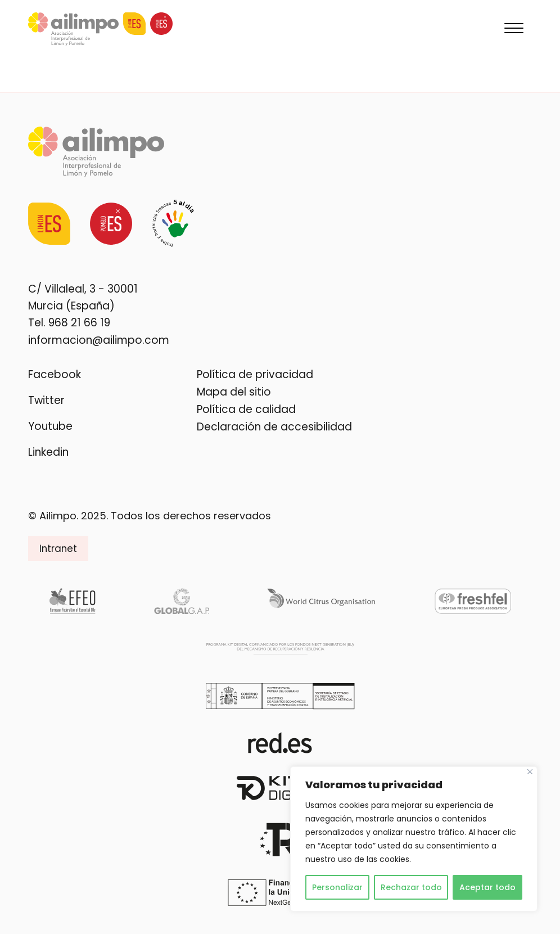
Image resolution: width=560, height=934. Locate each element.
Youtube (50, 426)
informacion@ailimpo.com (99, 340)
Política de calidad (246, 409)
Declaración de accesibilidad (274, 427)
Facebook (55, 374)
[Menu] (514, 29)
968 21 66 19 (79, 323)
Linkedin (48, 452)
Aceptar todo (487, 887)
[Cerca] (530, 772)
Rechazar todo (411, 887)
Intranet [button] (58, 549)
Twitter (46, 400)
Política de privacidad (255, 374)
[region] (414, 839)
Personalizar (337, 887)
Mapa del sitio (234, 392)
